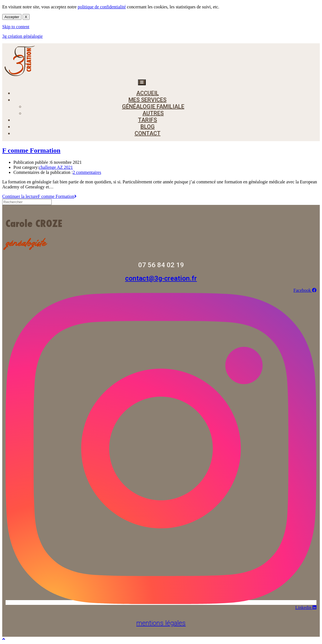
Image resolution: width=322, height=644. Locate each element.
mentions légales (161, 623)
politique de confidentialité (102, 7)
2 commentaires (87, 172)
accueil (148, 93)
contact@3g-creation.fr (161, 278)
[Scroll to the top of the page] (4, 639)
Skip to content (16, 27)
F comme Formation (31, 150)
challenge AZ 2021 (56, 167)
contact (148, 133)
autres (153, 113)
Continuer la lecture (39, 196)
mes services (147, 100)
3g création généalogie (22, 36)
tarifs (147, 120)
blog (148, 127)
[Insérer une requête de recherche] (27, 202)
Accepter (12, 17)
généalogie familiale (153, 106)
